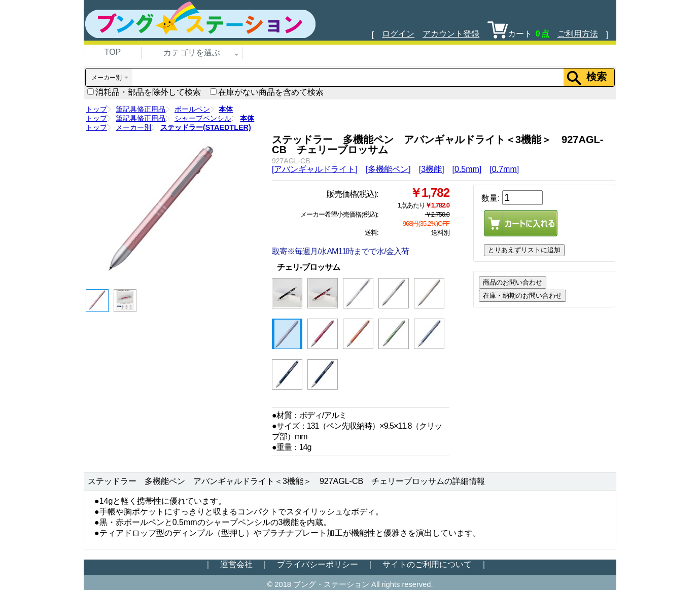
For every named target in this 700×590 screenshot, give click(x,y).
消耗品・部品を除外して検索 (144, 92)
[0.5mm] (467, 169)
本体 (226, 109)
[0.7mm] (504, 169)
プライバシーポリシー (318, 564)
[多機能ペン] (388, 169)
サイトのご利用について (427, 564)
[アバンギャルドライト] (315, 169)
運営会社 (236, 564)
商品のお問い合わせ (513, 282)
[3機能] (432, 169)
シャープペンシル (203, 118)
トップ (96, 109)
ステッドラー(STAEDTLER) (206, 127)
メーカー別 (133, 127)
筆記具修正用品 (141, 109)
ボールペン (192, 109)
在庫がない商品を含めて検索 (267, 92)
